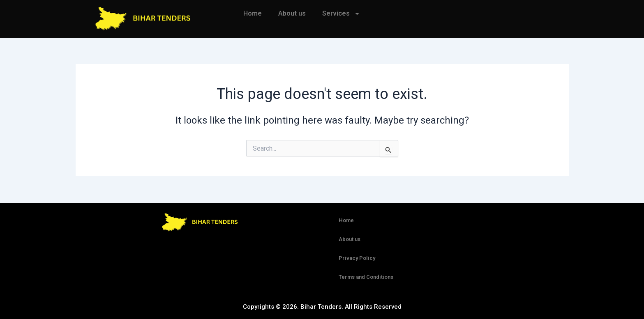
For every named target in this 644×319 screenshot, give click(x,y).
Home (253, 13)
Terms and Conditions (366, 277)
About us (292, 13)
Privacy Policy (357, 258)
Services (341, 14)
